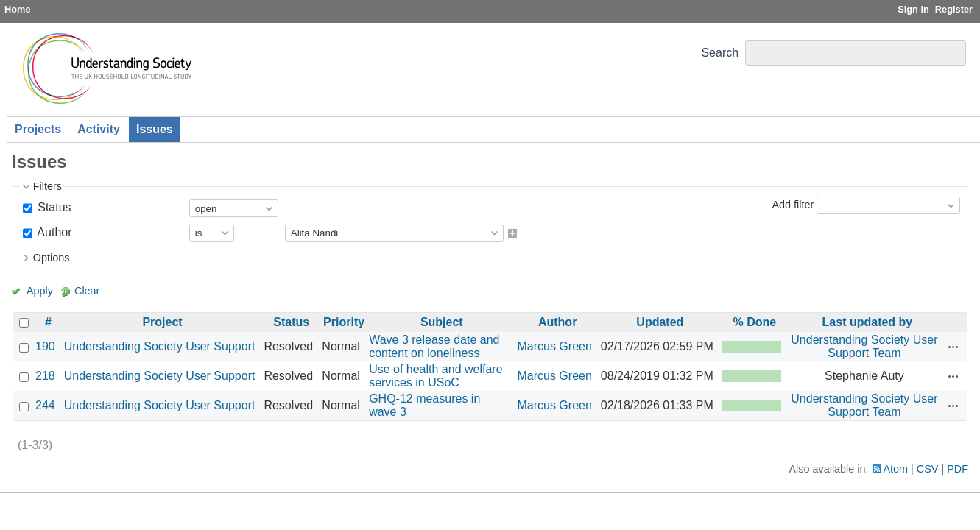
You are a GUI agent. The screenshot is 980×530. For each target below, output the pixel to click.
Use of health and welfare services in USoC (436, 376)
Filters (47, 186)
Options (52, 258)
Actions (953, 347)
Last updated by (868, 322)
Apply (40, 291)
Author (53, 232)
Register (954, 9)
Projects (38, 129)
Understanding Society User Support (160, 346)
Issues (155, 129)
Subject (442, 322)
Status (53, 207)
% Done (755, 322)
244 (45, 405)
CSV (928, 469)
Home (18, 9)
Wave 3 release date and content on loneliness (434, 346)
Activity (99, 129)
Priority (344, 322)
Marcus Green (554, 346)
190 (45, 346)
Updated (660, 322)
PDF (958, 469)
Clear (87, 291)
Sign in (913, 9)
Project (162, 322)
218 (45, 376)
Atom (896, 469)
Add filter (793, 205)
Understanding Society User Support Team (864, 346)
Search (720, 53)
